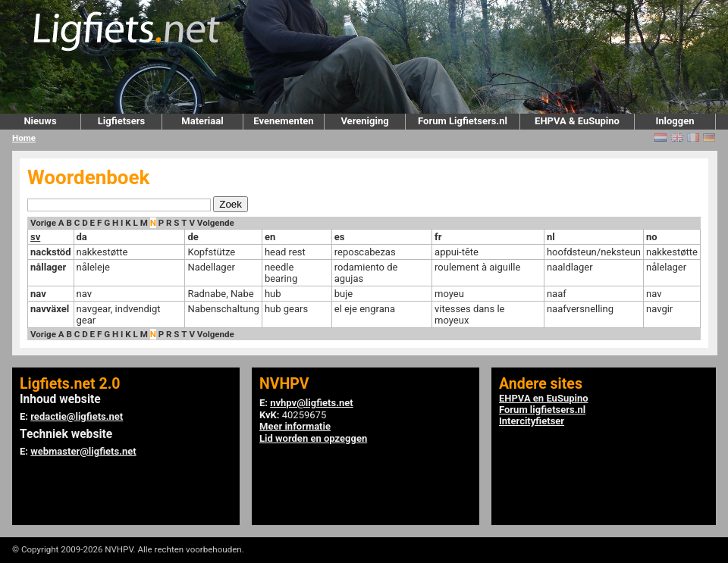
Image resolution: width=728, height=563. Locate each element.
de (193, 237)
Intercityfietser (532, 421)
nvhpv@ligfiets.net (311, 403)
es (340, 237)
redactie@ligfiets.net (77, 416)
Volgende (216, 223)
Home (24, 138)
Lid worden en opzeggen (313, 438)
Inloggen (675, 121)
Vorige (43, 223)
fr (438, 237)
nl (551, 237)
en (270, 237)
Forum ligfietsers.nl (542, 410)
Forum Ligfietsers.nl (463, 121)
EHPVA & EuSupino (577, 121)
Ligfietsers (121, 121)
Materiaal (202, 121)
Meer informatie (295, 426)
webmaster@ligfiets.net (83, 451)
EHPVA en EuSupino (544, 398)
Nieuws (40, 121)
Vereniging (364, 121)
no (652, 237)
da (82, 237)
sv (35, 237)
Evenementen (283, 121)
